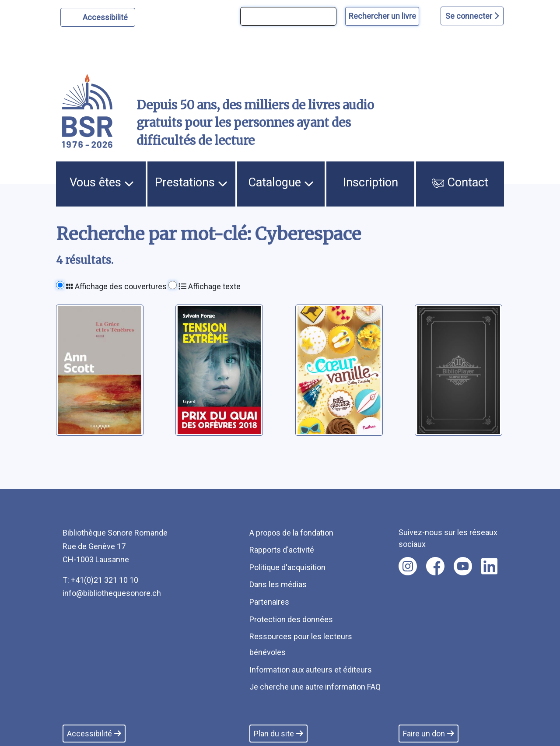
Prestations (191, 182)
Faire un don (429, 734)
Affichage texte (210, 286)
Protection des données (291, 619)
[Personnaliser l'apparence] (98, 17)
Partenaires (269, 602)
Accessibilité (107, 16)
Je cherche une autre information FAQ (315, 687)
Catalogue (281, 182)
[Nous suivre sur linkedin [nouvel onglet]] (489, 566)
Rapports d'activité (282, 550)
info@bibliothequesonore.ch (112, 593)
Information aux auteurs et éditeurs (311, 670)
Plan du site (278, 734)
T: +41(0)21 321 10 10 (100, 580)
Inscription (371, 182)
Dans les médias (278, 584)
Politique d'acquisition (287, 567)
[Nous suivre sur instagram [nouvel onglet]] (408, 566)
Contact (460, 182)
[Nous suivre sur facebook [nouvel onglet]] (435, 566)
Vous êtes (102, 182)
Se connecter (472, 16)
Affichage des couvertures (116, 286)
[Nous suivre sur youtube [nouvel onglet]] (463, 566)
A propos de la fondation (291, 533)
